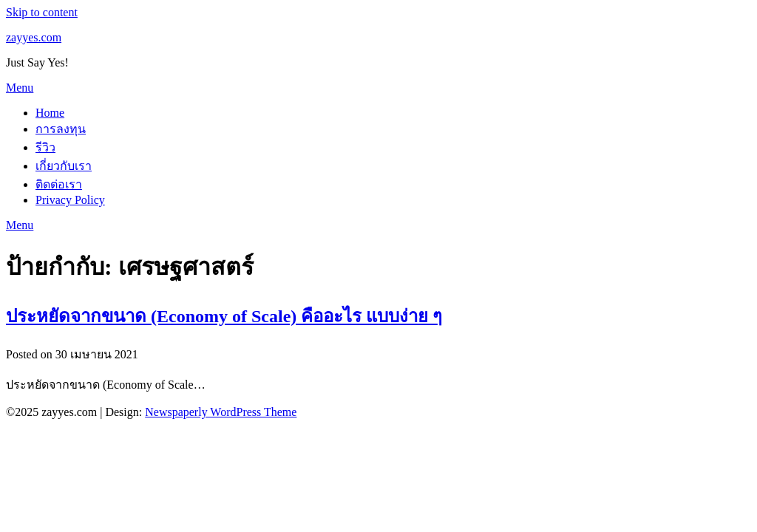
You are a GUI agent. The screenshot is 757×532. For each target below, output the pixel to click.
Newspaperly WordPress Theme (221, 412)
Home (50, 113)
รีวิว (45, 147)
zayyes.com (34, 37)
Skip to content (42, 12)
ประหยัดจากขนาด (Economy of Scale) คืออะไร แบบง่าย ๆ (224, 316)
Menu (20, 88)
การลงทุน (61, 129)
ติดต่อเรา (59, 184)
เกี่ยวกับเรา (64, 166)
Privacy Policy (70, 200)
